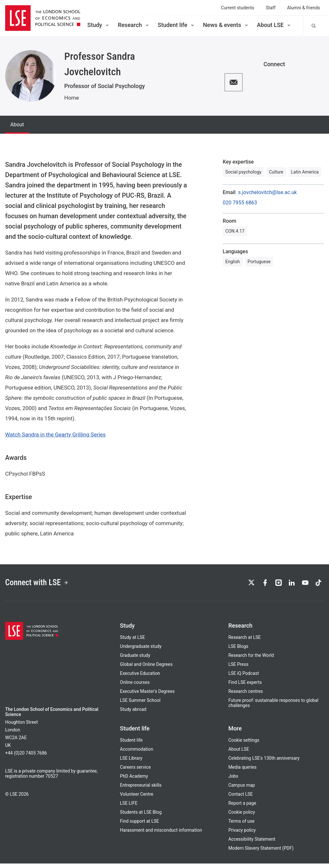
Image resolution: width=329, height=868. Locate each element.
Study (99, 25)
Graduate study (135, 660)
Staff (271, 8)
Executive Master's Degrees (147, 696)
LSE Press (239, 669)
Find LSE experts (245, 687)
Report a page (242, 808)
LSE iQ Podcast (244, 678)
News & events (226, 25)
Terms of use (241, 826)
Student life (176, 25)
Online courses (135, 687)
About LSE (274, 25)
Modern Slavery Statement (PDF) (261, 853)
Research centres (246, 696)
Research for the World (251, 660)
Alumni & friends (304, 8)
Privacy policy (242, 835)
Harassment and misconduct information (161, 835)
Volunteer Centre (137, 799)
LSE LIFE (129, 808)
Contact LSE (241, 799)
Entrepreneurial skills (141, 790)
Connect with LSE (44, 585)
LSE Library (131, 763)
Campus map (242, 790)
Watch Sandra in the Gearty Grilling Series (55, 434)
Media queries (243, 772)
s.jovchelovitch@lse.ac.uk (267, 192)
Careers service (135, 772)
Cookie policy (242, 817)
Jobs (233, 781)
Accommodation (136, 754)
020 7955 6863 (240, 203)
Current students (238, 8)
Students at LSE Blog (141, 817)
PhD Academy (134, 781)
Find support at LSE (139, 826)
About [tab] (17, 125)
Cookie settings (244, 745)
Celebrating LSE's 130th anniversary (264, 763)
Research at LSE (245, 642)
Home (72, 98)
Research (134, 25)
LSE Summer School (140, 705)
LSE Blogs (238, 651)
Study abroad (133, 714)
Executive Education (140, 678)
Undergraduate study (141, 651)
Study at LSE (132, 642)
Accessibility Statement (252, 844)
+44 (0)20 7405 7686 (26, 757)
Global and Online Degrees (146, 669)
